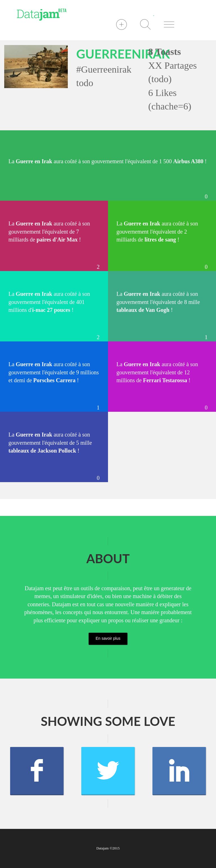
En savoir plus (108, 638)
